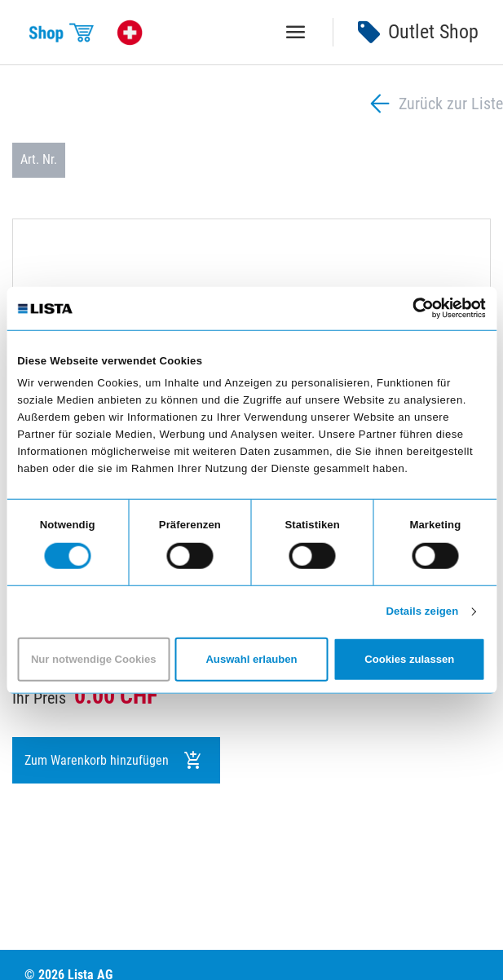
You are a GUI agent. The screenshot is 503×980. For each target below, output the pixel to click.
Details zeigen (422, 611)
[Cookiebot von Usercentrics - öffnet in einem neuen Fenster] (415, 308)
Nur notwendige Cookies (94, 659)
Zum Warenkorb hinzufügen (114, 761)
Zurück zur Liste (435, 104)
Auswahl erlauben (251, 659)
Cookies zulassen (409, 659)
